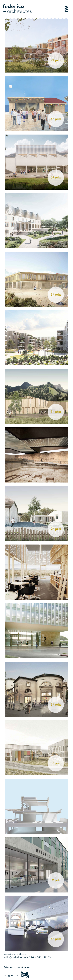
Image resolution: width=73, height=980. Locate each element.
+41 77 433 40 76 (41, 957)
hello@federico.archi (16, 957)
